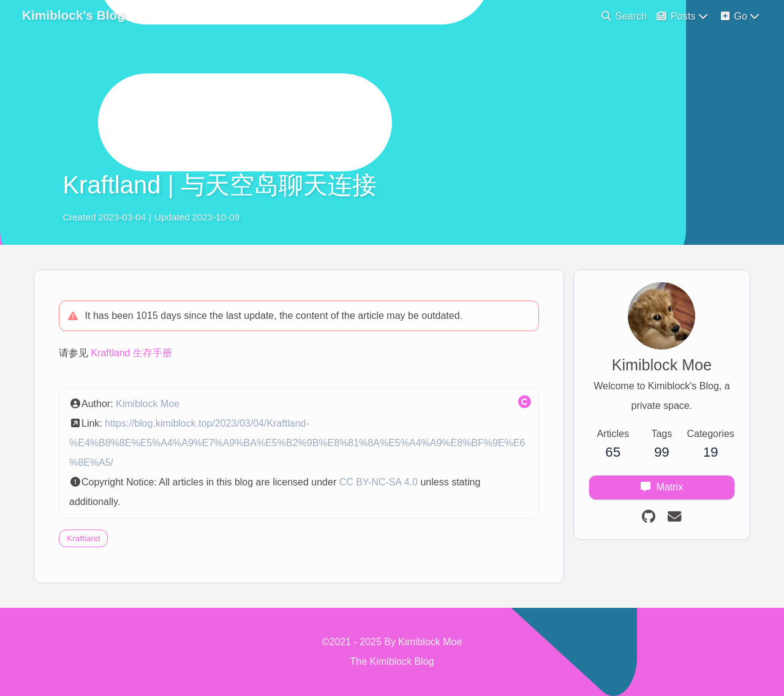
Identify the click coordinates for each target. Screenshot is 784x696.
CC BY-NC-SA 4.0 (379, 482)
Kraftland (83, 538)
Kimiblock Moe (148, 404)
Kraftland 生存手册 (131, 353)
